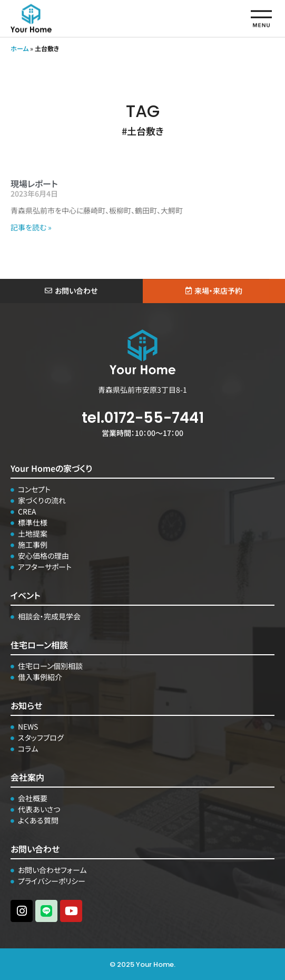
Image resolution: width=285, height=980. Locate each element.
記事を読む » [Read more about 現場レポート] (31, 227)
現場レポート (34, 183)
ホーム (19, 48)
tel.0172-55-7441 (143, 418)
